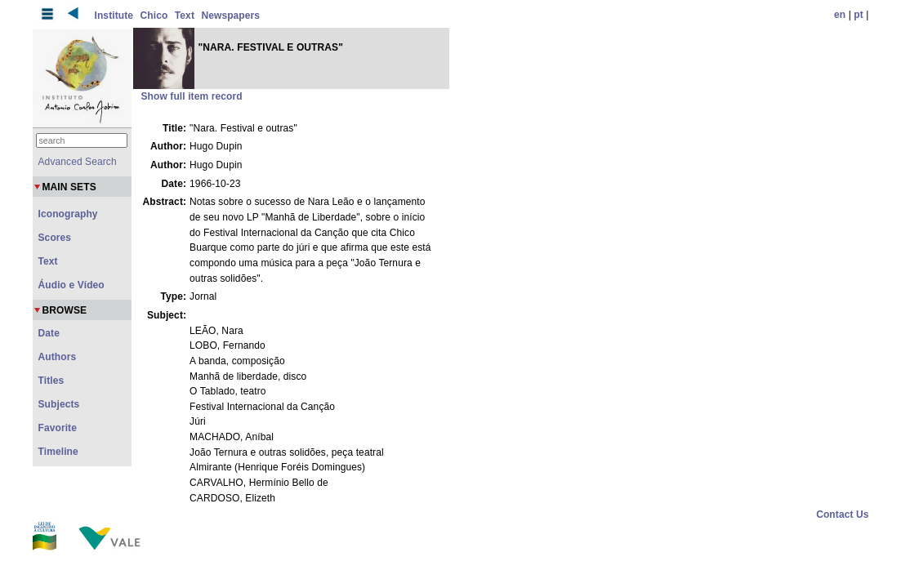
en (840, 15)
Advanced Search (78, 162)
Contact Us (842, 514)
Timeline (58, 452)
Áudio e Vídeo (71, 285)
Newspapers (230, 16)
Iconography (68, 214)
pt (859, 15)
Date (49, 333)
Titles (51, 381)
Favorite (58, 428)
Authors (58, 357)
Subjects (59, 404)
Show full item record (192, 96)
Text (185, 16)
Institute (114, 16)
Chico (154, 16)
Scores (55, 238)
